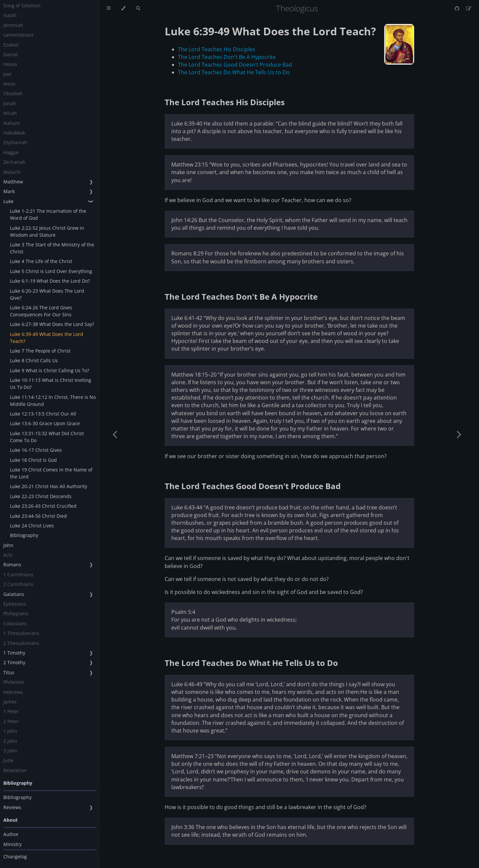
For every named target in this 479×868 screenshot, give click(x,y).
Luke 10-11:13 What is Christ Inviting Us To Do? (51, 384)
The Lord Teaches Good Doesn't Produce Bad (235, 65)
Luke (8, 201)
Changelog (15, 857)
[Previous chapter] (115, 434)
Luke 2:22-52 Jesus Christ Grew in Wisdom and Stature (47, 231)
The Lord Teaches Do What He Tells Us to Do (234, 72)
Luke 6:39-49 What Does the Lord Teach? (47, 338)
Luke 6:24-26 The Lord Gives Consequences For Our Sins (41, 311)
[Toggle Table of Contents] (109, 8)
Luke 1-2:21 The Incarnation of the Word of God (48, 214)
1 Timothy (14, 653)
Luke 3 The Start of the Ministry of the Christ (52, 248)
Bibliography (24, 535)
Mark (9, 191)
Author (11, 834)
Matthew (13, 182)
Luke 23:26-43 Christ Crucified (43, 506)
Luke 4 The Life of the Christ (41, 261)
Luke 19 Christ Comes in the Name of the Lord (51, 473)
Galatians (14, 594)
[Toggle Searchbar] (138, 8)
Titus (9, 672)
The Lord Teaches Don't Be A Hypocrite (227, 57)
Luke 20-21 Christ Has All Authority (49, 486)
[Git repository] (458, 8)
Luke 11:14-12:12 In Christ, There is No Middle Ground (53, 401)
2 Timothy (14, 662)
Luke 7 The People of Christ (40, 351)
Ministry (12, 844)
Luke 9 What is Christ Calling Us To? (50, 370)
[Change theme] (123, 8)
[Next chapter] (459, 434)
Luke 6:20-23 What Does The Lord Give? (47, 294)
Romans (12, 565)
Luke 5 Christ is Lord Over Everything (51, 271)
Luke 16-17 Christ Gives (36, 450)
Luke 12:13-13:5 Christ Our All (43, 414)
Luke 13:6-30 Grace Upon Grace (45, 423)
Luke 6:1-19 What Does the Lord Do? (50, 281)
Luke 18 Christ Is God (33, 460)
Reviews (12, 807)
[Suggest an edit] (469, 8)
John (8, 545)
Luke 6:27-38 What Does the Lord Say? (52, 324)
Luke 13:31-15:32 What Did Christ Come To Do (47, 437)
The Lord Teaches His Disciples (217, 49)
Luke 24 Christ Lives (32, 526)
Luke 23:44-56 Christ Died (38, 516)
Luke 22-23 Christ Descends (41, 496)
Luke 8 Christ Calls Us (34, 360)
